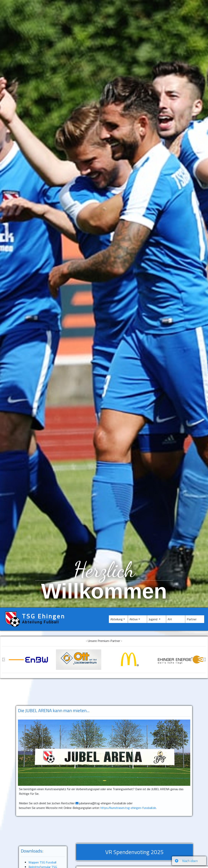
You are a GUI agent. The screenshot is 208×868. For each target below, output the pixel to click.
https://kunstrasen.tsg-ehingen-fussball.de (128, 808)
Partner (195, 619)
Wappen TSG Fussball (42, 862)
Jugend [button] (153, 619)
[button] (4, 660)
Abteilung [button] (117, 619)
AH (175, 619)
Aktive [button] (134, 619)
